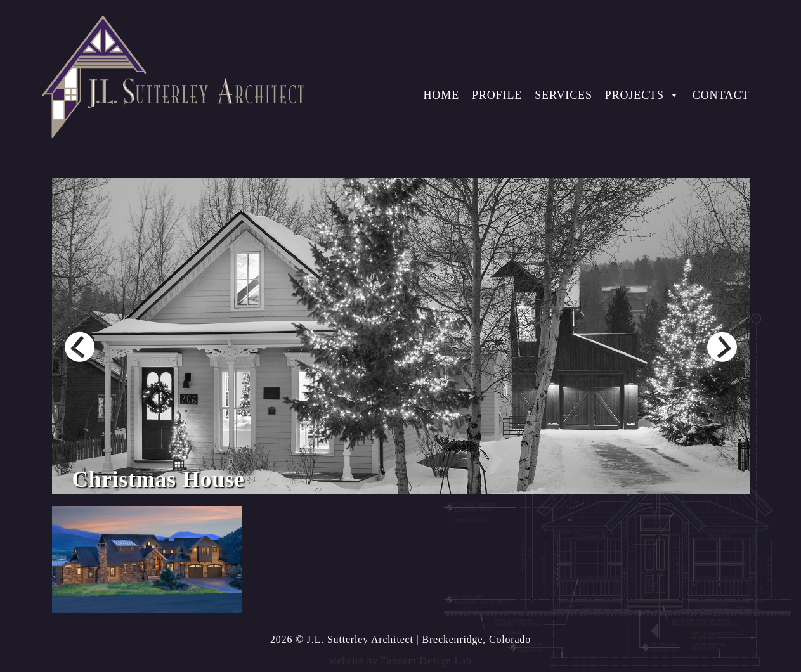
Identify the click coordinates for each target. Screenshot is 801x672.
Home (441, 95)
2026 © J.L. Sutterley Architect (342, 639)
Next (722, 347)
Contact (721, 95)
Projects (642, 95)
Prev (80, 347)
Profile (497, 95)
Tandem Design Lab (427, 661)
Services (563, 95)
